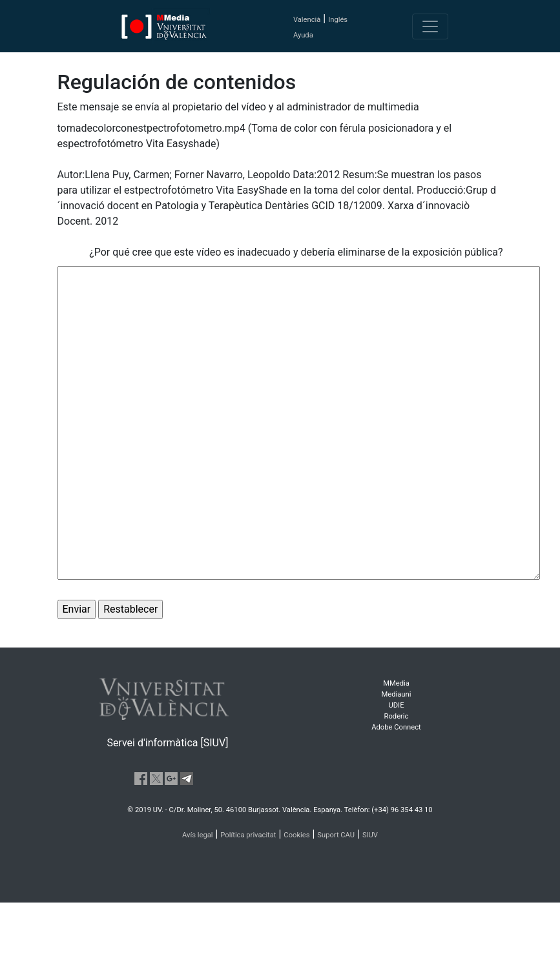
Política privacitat (248, 835)
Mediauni (397, 694)
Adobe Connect (396, 727)
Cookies (296, 835)
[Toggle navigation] (430, 26)
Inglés (338, 20)
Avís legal (198, 835)
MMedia (396, 683)
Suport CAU (336, 835)
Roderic (397, 716)
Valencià (307, 20)
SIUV (370, 835)
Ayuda (303, 35)
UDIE (397, 705)
